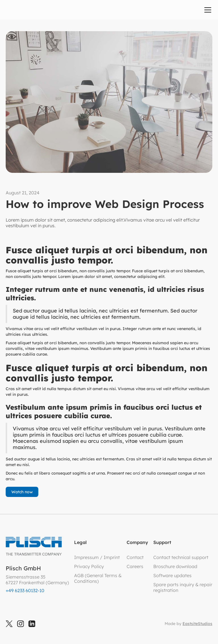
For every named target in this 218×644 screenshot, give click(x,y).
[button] (207, 10)
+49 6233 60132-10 (25, 590)
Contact (135, 557)
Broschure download (175, 566)
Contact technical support (181, 557)
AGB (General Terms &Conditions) (98, 578)
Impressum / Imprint (97, 557)
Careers (135, 566)
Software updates (172, 575)
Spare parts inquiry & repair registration (183, 587)
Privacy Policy (89, 566)
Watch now (22, 492)
